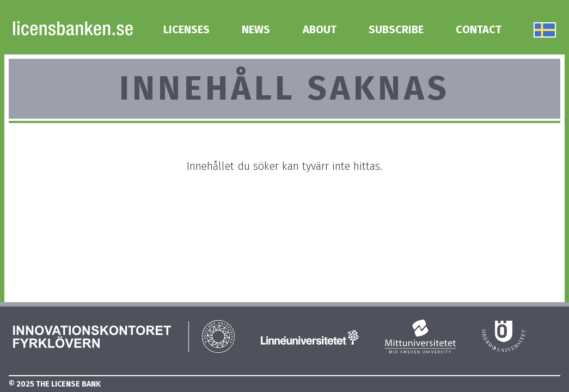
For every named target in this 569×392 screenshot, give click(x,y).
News (256, 29)
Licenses (186, 29)
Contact (479, 29)
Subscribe (396, 29)
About (320, 29)
